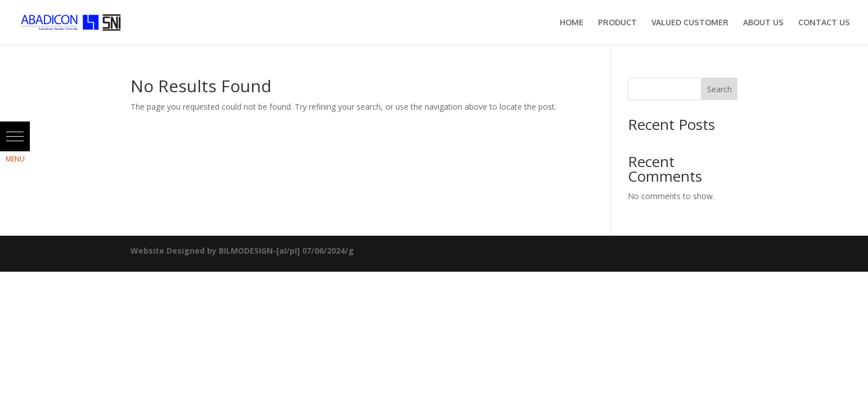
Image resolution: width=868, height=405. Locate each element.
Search (719, 89)
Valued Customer (690, 23)
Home (572, 23)
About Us (763, 23)
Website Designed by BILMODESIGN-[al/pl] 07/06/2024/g (242, 251)
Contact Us (824, 23)
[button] (15, 136)
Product (617, 23)
